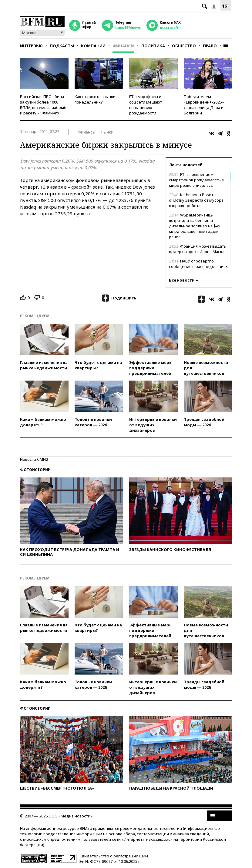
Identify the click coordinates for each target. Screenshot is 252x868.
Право (210, 46)
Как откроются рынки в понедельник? (97, 99)
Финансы (123, 46)
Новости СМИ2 (34, 459)
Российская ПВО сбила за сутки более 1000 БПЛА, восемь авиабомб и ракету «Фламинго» (43, 105)
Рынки (107, 132)
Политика (153, 46)
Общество (184, 46)
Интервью (31, 46)
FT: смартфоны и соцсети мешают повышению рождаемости (146, 105)
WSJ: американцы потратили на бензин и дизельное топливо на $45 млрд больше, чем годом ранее (195, 226)
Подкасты (62, 46)
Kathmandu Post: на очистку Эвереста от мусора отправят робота (196, 200)
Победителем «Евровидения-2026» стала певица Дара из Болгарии (205, 105)
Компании (93, 46)
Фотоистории (35, 470)
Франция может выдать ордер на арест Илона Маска (197, 249)
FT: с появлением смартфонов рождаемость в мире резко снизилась (196, 180)
